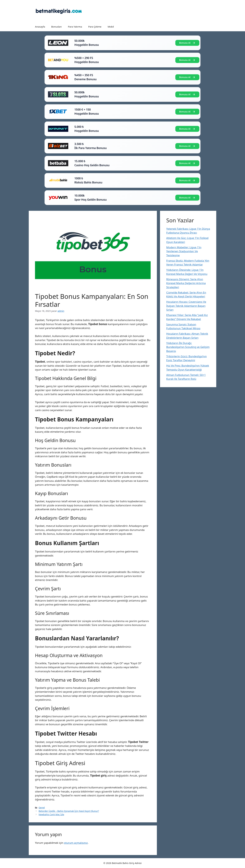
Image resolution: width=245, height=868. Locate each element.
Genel (42, 808)
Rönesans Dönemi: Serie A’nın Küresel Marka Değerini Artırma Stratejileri (186, 283)
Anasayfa (40, 27)
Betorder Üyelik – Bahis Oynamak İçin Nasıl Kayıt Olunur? (69, 811)
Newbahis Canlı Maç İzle (51, 814)
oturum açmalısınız (76, 843)
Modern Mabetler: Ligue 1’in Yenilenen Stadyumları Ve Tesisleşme (184, 251)
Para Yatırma (75, 27)
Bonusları (56, 27)
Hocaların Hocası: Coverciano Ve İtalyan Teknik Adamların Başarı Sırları (186, 306)
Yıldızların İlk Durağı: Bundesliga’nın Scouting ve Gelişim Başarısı (188, 347)
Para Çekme (95, 27)
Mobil (111, 27)
